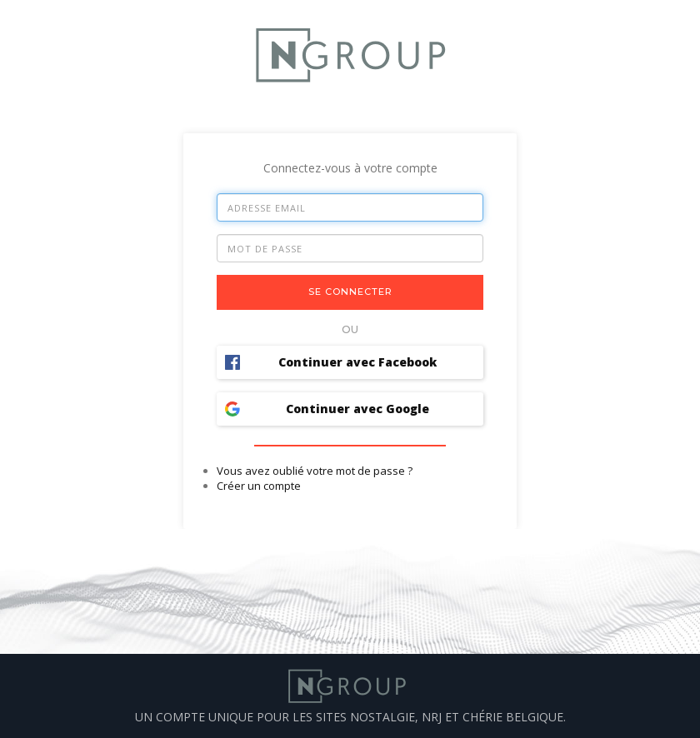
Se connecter (350, 292)
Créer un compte (259, 486)
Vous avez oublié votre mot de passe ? (315, 471)
